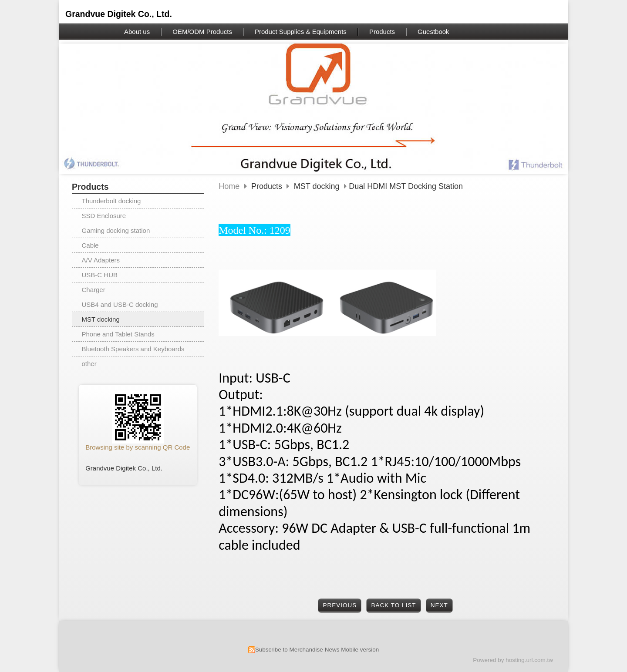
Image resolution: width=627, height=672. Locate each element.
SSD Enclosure (104, 216)
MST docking (101, 319)
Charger (94, 290)
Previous (340, 605)
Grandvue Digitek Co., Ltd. (119, 14)
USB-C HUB (100, 275)
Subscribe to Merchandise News (297, 650)
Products (268, 186)
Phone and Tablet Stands (118, 334)
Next (439, 605)
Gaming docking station (116, 230)
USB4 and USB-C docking (120, 304)
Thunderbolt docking (111, 201)
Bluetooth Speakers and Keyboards (133, 349)
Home (229, 186)
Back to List (393, 605)
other (89, 364)
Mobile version (360, 650)
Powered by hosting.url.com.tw (513, 660)
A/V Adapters (101, 260)
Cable (90, 245)
